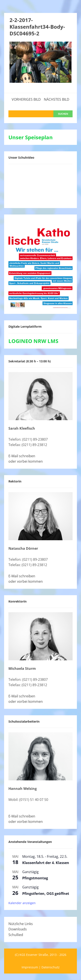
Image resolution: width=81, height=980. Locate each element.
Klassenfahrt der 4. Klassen (46, 863)
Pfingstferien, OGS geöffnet (46, 894)
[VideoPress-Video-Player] (41, 185)
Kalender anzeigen (22, 903)
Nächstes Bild (57, 99)
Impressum (30, 967)
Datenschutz (51, 967)
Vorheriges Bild (26, 99)
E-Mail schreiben (22, 456)
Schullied (16, 935)
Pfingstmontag (35, 878)
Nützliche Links (21, 924)
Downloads (18, 929)
